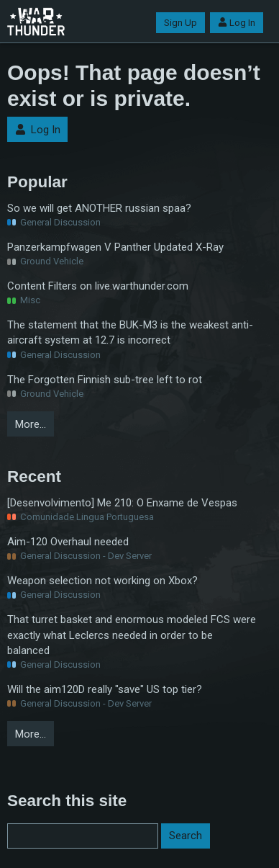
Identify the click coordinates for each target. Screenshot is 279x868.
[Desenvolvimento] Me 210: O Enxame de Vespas (122, 503)
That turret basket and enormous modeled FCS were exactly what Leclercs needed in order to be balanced (132, 635)
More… (31, 424)
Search (186, 836)
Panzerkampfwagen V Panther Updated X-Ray (115, 247)
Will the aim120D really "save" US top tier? (105, 689)
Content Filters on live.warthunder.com (98, 286)
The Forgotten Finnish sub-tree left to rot (105, 380)
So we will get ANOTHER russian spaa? (99, 208)
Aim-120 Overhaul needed (68, 542)
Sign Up (180, 23)
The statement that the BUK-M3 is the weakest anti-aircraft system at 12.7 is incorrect (130, 332)
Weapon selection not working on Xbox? (102, 581)
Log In (237, 23)
